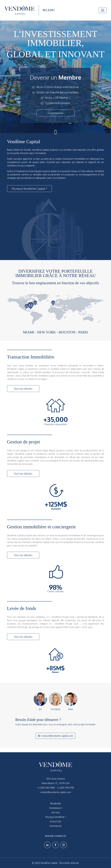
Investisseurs (56, 808)
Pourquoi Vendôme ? (56, 817)
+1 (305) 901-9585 (46, 788)
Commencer (56, 113)
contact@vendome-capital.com (56, 736)
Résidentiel (56, 803)
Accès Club (56, 821)
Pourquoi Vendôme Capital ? (29, 189)
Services (56, 812)
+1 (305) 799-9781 (65, 788)
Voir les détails (23, 389)
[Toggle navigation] (103, 10)
